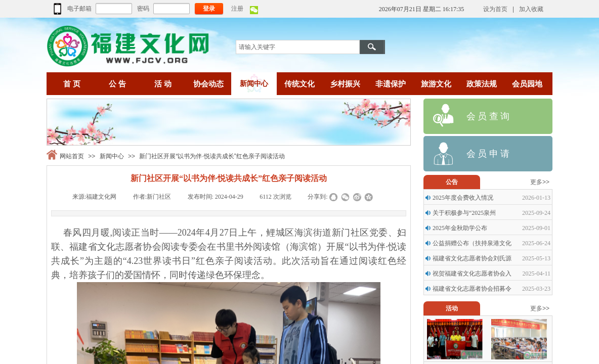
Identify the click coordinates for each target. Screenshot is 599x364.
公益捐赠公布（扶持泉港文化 (472, 243)
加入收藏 (531, 9)
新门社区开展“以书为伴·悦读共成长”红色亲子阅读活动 (212, 156)
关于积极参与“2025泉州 (464, 213)
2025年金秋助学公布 (460, 228)
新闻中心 (112, 156)
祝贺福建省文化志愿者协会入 (472, 274)
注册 (237, 9)
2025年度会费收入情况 (463, 198)
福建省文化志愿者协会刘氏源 (472, 258)
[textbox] (298, 47)
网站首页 (72, 156)
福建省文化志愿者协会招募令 (472, 289)
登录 (209, 9)
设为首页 (495, 9)
